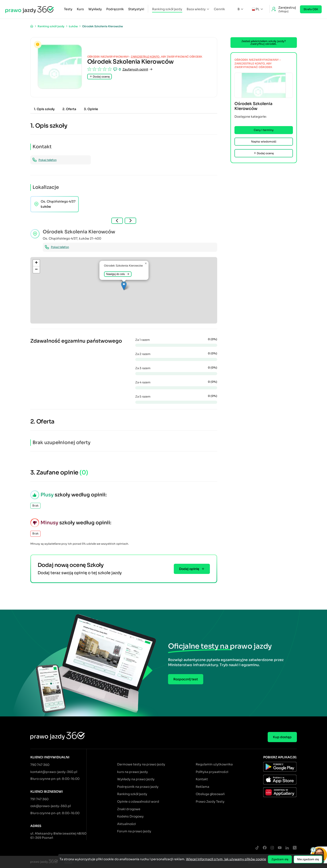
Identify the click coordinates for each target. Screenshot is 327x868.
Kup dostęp (282, 737)
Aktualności (126, 824)
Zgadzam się (280, 859)
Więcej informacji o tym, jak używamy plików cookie (226, 859)
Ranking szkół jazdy (167, 9)
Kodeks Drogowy (130, 816)
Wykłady (95, 9)
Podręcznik (115, 9)
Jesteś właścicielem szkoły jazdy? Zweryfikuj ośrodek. (264, 42)
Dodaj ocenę (100, 77)
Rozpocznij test (186, 679)
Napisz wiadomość (264, 141)
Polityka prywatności (212, 772)
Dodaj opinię (192, 569)
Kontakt (202, 779)
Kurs (80, 9)
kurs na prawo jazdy (133, 772)
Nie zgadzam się (308, 859)
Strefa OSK (311, 9)
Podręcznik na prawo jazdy (138, 787)
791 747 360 (39, 799)
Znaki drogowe (129, 809)
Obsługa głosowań (210, 794)
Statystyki (136, 9)
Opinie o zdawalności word (138, 802)
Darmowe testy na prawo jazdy (141, 764)
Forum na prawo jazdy (134, 831)
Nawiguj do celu (118, 274)
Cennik (219, 9)
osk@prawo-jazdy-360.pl (51, 806)
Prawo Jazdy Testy (210, 802)
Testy (68, 9)
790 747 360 (40, 765)
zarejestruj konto (145, 57)
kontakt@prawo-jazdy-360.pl (54, 772)
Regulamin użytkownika (214, 764)
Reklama (202, 787)
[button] (124, 286)
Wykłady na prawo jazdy (136, 779)
